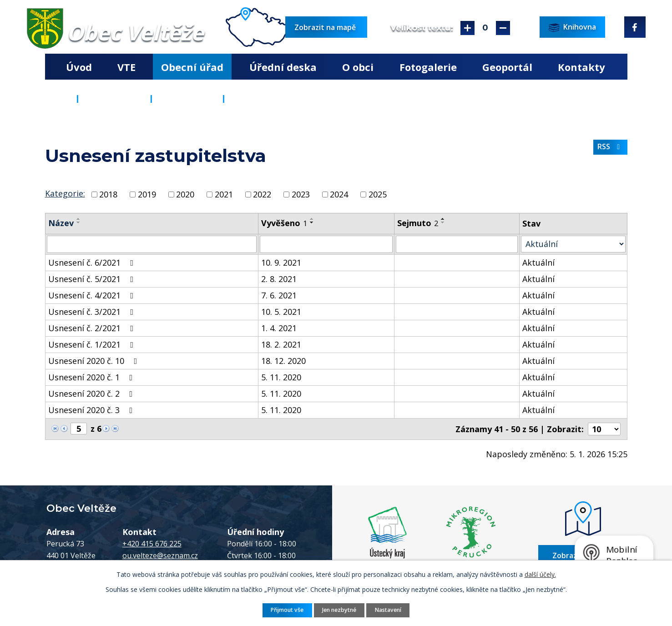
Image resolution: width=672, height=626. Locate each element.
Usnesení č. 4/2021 (93, 295)
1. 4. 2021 (279, 328)
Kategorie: (65, 193)
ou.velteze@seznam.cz (160, 555)
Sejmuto (418, 223)
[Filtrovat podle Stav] (573, 244)
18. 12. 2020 (283, 361)
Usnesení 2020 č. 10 (95, 361)
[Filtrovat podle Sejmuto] (457, 244)
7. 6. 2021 (279, 295)
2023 (301, 194)
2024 (339, 194)
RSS (610, 146)
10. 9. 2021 (281, 263)
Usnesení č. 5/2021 (93, 279)
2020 (185, 194)
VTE (126, 67)
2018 (108, 194)
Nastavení (388, 610)
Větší (467, 28)
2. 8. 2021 (279, 279)
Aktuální (538, 263)
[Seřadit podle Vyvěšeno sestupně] (312, 222)
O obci (358, 67)
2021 (224, 194)
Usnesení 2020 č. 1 (92, 377)
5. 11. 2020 (281, 377)
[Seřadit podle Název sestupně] (79, 222)
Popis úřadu (187, 98)
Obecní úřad (192, 67)
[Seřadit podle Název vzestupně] (79, 219)
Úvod (79, 67)
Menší (503, 28)
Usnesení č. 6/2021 (93, 263)
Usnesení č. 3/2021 (93, 312)
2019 (147, 194)
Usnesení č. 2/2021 (93, 328)
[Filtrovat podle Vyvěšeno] (326, 244)
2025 (378, 194)
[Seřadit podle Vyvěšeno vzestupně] (312, 219)
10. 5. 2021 (281, 312)
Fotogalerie (428, 67)
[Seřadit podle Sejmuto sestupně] (443, 222)
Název (61, 223)
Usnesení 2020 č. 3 (92, 410)
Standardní (485, 28)
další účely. (540, 574)
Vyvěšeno (284, 223)
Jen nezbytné (339, 610)
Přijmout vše (287, 610)
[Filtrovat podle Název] (152, 244)
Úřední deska (283, 67)
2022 (262, 194)
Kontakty (581, 67)
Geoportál (507, 67)
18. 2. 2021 (281, 344)
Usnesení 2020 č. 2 (92, 394)
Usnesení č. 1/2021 (93, 344)
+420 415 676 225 (152, 544)
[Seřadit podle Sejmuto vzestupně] (443, 219)
